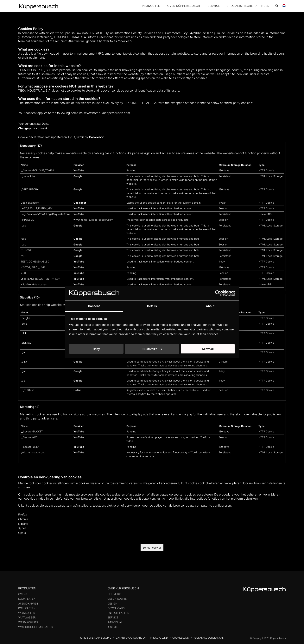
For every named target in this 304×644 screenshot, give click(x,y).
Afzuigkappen (28, 604)
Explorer (23, 524)
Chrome (23, 519)
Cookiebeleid (181, 638)
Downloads (116, 608)
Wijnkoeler (27, 613)
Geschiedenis (117, 599)
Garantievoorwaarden (131, 638)
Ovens (23, 594)
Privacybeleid (159, 638)
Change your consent (33, 128)
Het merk (114, 594)
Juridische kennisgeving (95, 638)
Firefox (22, 514)
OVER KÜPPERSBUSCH (184, 6)
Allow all (208, 349)
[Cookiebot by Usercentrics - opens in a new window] (218, 293)
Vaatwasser (27, 617)
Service (113, 617)
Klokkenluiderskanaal (209, 638)
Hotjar (77, 390)
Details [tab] (152, 306)
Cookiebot (96, 137)
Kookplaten (27, 599)
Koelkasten (27, 608)
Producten (151, 6)
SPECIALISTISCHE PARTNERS (248, 6)
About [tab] (210, 306)
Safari (22, 528)
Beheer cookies (152, 548)
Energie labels (118, 613)
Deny (96, 349)
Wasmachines (28, 622)
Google (78, 176)
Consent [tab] (94, 306)
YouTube (79, 170)
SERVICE (214, 6)
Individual (115, 622)
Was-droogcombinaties (35, 627)
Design (112, 604)
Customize (152, 349)
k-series (113, 627)
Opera (22, 533)
